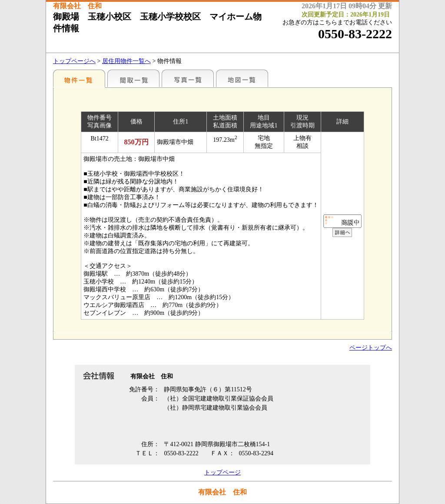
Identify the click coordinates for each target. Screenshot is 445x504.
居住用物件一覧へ (126, 61)
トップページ (222, 472)
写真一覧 (188, 78)
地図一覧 (242, 78)
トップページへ (74, 61)
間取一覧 (133, 78)
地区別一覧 (79, 78)
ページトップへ (371, 348)
